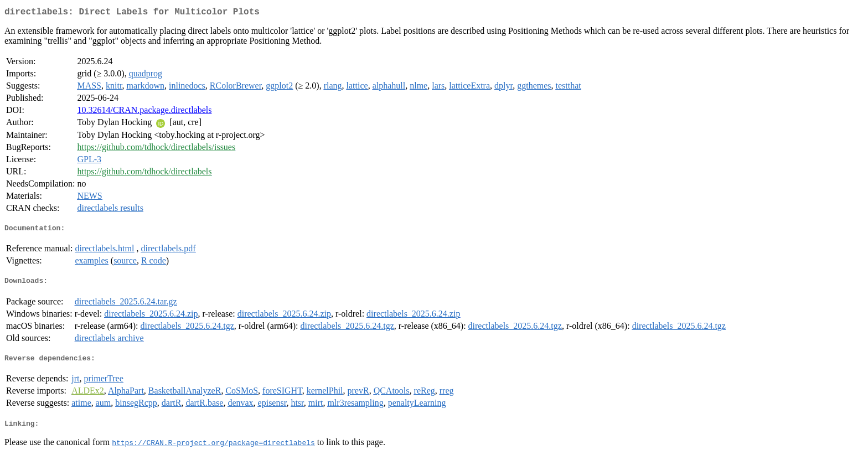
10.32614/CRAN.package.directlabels (144, 112)
